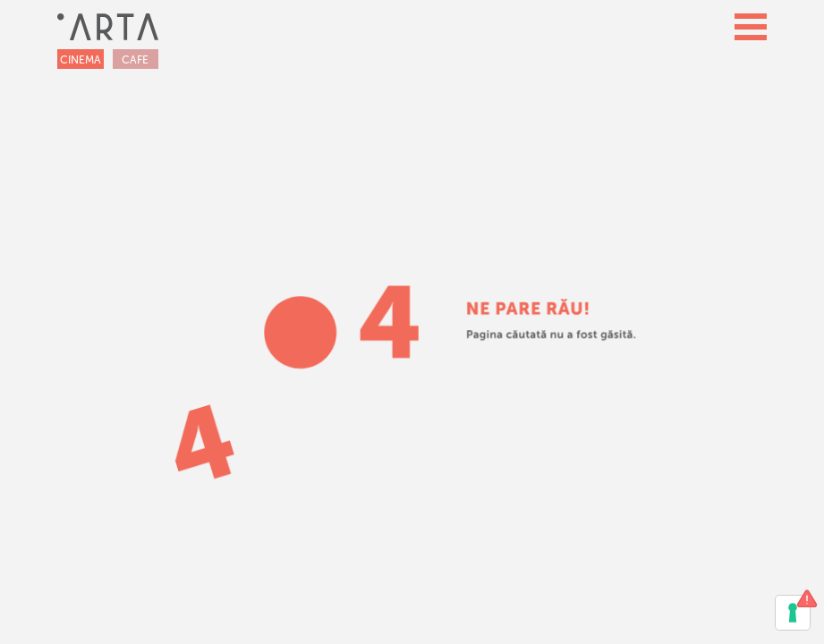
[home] (108, 27)
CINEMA (81, 60)
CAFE (135, 60)
